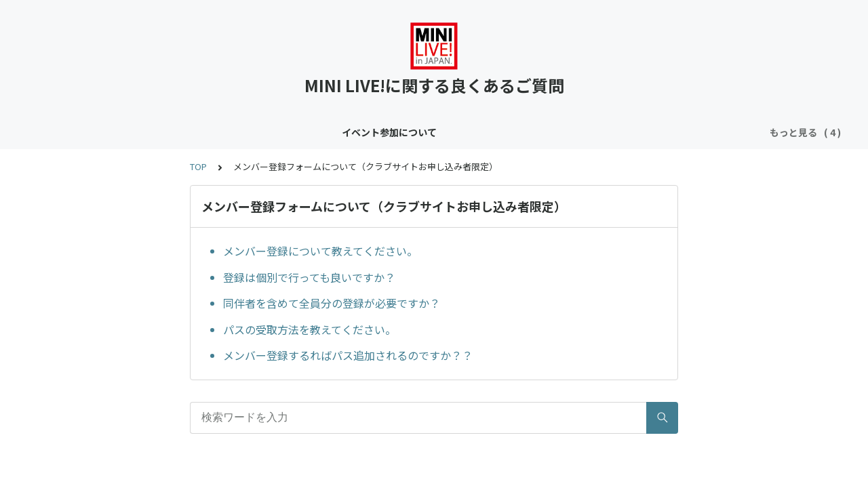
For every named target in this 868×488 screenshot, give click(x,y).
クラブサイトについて (347, 132)
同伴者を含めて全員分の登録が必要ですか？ (332, 303)
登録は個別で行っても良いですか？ (309, 277)
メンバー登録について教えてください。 (320, 251)
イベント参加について (128, 132)
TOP (198, 166)
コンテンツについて (237, 132)
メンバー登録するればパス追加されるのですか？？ (348, 355)
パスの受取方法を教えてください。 (310, 329)
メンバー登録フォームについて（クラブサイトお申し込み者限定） (555, 132)
